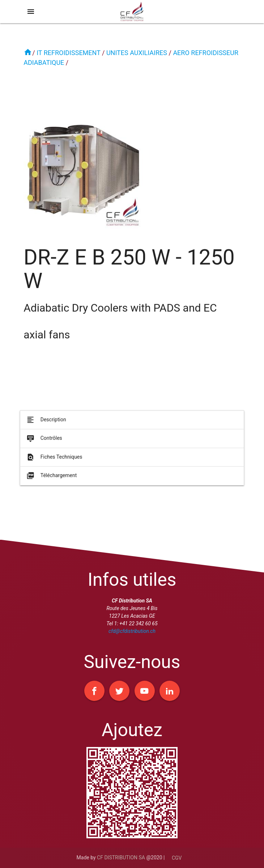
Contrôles (44, 441)
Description (46, 422)
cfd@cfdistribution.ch (132, 631)
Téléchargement (51, 479)
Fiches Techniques (54, 460)
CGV (177, 858)
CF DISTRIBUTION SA (121, 857)
